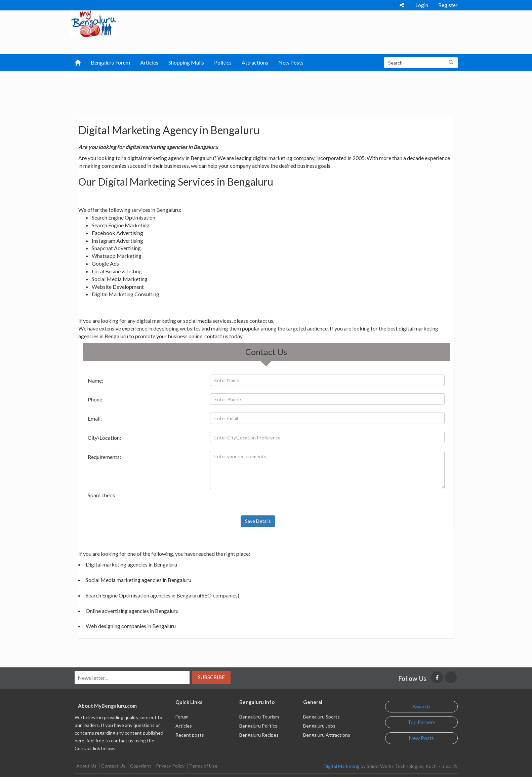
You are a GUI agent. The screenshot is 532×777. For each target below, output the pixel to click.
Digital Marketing (342, 766)
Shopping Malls (186, 62)
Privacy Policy (170, 766)
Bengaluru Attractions (327, 735)
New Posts (291, 62)
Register (448, 5)
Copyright (141, 766)
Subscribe (211, 677)
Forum (182, 717)
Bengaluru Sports (321, 717)
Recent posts (190, 735)
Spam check (101, 495)
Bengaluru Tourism (259, 717)
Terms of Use (203, 766)
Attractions (255, 62)
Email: (95, 418)
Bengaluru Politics (258, 726)
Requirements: (104, 457)
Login (422, 5)
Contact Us (113, 766)
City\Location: (104, 438)
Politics (223, 62)
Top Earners (421, 722)
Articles (149, 62)
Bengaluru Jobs (319, 726)
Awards (421, 706)
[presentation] (231, 502)
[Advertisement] (231, 88)
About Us (86, 766)
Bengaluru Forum (110, 62)
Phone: (96, 399)
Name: (95, 380)
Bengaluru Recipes (259, 735)
